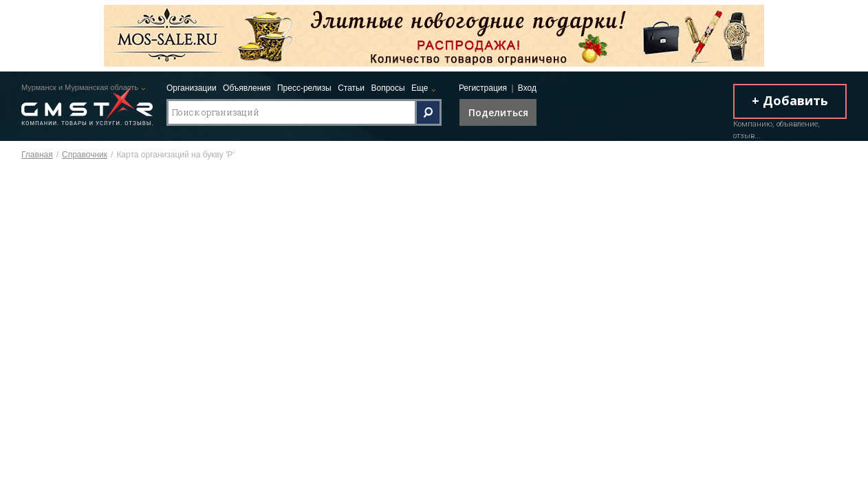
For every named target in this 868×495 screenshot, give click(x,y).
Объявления (247, 88)
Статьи (351, 88)
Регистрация (483, 88)
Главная (37, 155)
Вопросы (388, 88)
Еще (420, 88)
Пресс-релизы (304, 88)
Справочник (85, 155)
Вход (527, 88)
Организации (192, 88)
